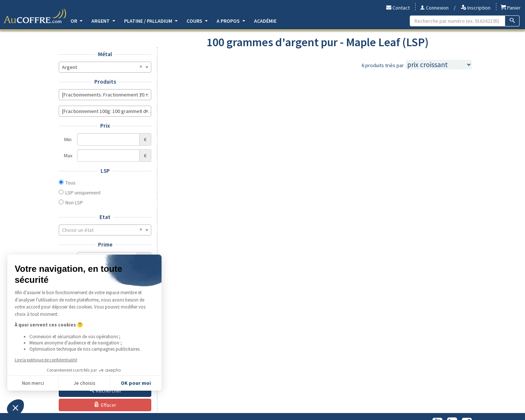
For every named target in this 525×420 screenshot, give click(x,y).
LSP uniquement (83, 193)
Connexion (434, 8)
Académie (265, 21)
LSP (105, 171)
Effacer (105, 405)
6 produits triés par (383, 65)
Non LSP (74, 202)
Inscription (476, 8)
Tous (70, 183)
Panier (511, 8)
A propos (231, 21)
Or (77, 21)
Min (68, 139)
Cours (197, 21)
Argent (103, 21)
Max (68, 156)
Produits (105, 82)
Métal (105, 54)
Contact (398, 8)
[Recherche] (512, 21)
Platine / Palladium (151, 21)
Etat (105, 217)
